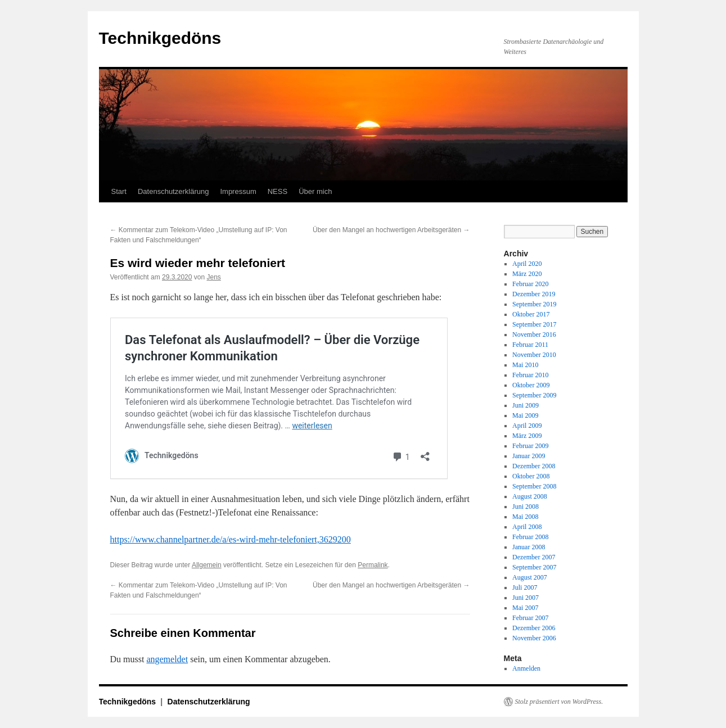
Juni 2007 (526, 598)
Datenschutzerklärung (173, 191)
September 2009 (534, 395)
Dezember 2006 (534, 628)
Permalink (373, 565)
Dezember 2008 (534, 466)
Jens (213, 277)
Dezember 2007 (534, 557)
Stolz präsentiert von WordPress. (559, 702)
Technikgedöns (160, 38)
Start (119, 191)
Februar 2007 (530, 618)
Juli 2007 (525, 587)
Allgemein (207, 565)
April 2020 (527, 264)
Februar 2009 (530, 446)
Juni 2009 (526, 405)
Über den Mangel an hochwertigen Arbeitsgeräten (391, 230)
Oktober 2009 (531, 385)
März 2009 (527, 436)
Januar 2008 (529, 547)
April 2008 (527, 527)
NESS (278, 191)
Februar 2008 (530, 537)
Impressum (238, 191)
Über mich (315, 191)
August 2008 (530, 496)
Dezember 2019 (534, 294)
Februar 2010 (530, 375)
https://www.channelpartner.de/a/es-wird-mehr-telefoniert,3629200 (231, 539)
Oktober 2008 (531, 476)
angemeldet (167, 659)
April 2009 (527, 426)
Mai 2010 (525, 365)
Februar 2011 (530, 345)
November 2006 (534, 638)
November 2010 (534, 355)
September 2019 (534, 304)
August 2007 (530, 577)
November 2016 (534, 334)
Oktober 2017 (531, 314)
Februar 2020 (530, 284)
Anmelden (526, 668)
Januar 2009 (529, 456)
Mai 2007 (525, 608)
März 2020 (527, 274)
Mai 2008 (525, 517)
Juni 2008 (526, 507)
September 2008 (534, 486)
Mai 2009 (525, 415)
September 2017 (534, 324)
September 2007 (534, 567)
